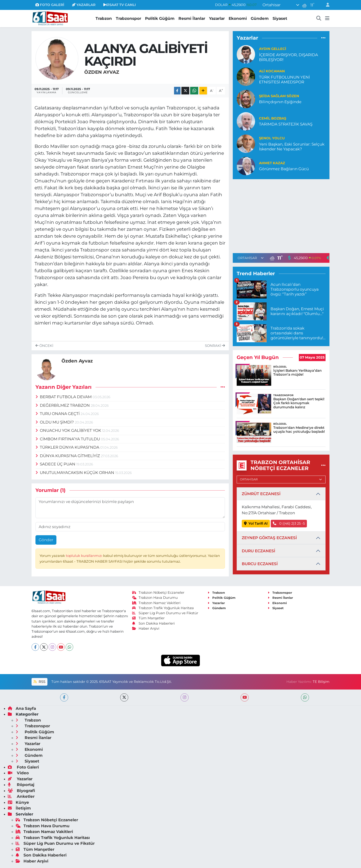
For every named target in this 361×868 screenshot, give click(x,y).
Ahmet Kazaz (272, 163)
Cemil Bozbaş (273, 118)
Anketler (21, 796)
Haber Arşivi (146, 628)
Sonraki (215, 346)
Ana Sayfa (22, 708)
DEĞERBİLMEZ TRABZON (63, 405)
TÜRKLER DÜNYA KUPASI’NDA (68, 447)
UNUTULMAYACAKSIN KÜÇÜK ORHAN (75, 473)
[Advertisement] (281, 215)
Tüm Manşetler (148, 618)
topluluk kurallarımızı (84, 556)
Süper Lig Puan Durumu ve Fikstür (165, 613)
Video (18, 773)
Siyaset (280, 18)
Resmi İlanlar (192, 18)
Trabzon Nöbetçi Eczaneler (158, 593)
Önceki (44, 346)
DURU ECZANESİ (258, 551)
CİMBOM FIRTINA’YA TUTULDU (68, 439)
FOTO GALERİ (50, 5)
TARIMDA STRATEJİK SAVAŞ (286, 124)
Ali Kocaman (272, 71)
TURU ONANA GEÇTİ (58, 414)
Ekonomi (238, 18)
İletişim (19, 808)
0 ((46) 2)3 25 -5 (289, 523)
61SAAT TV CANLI (120, 5)
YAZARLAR (84, 5)
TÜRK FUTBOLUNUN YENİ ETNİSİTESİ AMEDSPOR (284, 80)
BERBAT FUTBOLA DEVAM (64, 397)
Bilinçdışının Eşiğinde (280, 102)
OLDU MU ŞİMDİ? (55, 422)
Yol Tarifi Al (256, 523)
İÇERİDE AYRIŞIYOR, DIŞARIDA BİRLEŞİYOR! (288, 57)
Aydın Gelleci (273, 49)
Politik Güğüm (160, 18)
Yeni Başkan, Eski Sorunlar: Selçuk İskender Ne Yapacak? (292, 147)
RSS (39, 682)
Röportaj (21, 785)
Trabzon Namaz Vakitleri (156, 603)
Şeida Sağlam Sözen (279, 96)
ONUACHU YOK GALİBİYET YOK (69, 430)
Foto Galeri (23, 767)
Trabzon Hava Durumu (155, 598)
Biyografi (21, 791)
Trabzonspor (128, 18)
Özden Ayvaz (102, 72)
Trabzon (104, 18)
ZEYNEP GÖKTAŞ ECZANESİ (269, 538)
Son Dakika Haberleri (154, 623)
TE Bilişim (321, 682)
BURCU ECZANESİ (260, 564)
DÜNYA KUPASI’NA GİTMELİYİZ (68, 456)
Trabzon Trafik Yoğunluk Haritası (163, 608)
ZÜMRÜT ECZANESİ (261, 494)
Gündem (260, 18)
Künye (18, 802)
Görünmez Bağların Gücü (284, 169)
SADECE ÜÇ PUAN (56, 464)
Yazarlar (217, 18)
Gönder (46, 540)
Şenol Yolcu (272, 138)
